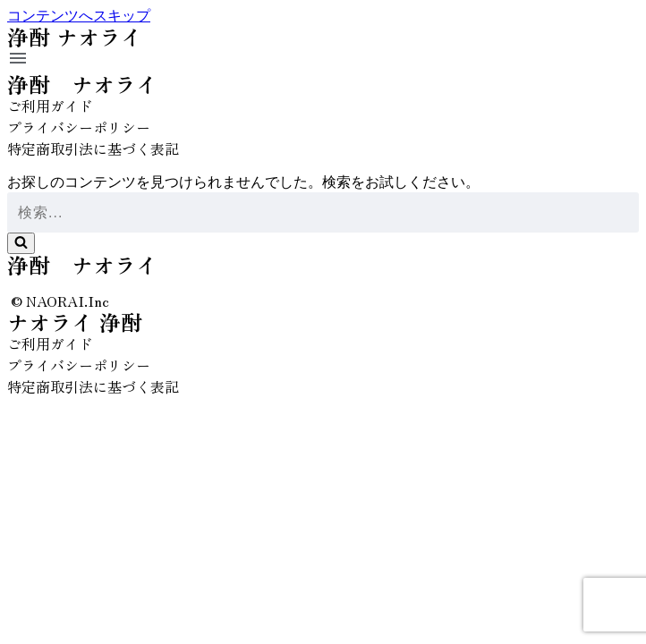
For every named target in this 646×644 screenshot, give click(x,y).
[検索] (323, 212)
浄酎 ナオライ (82, 84)
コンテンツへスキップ (79, 16)
